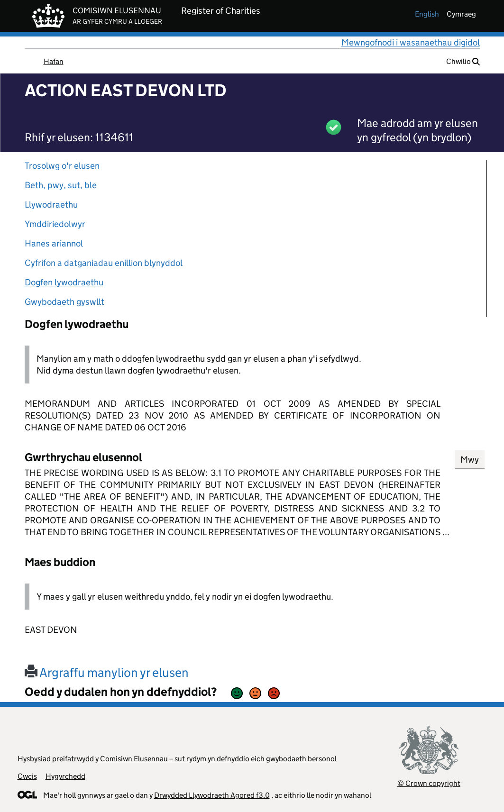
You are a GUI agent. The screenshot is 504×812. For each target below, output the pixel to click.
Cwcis (27, 776)
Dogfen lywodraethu (64, 282)
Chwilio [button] (463, 61)
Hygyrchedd (65, 776)
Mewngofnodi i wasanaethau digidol (411, 42)
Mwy (470, 460)
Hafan (54, 61)
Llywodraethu (51, 205)
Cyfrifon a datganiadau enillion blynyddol (104, 263)
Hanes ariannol (54, 243)
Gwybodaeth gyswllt (64, 302)
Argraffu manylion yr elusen (107, 672)
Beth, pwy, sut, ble (61, 185)
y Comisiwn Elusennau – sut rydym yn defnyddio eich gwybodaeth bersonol (216, 759)
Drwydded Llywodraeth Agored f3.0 (212, 795)
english (427, 14)
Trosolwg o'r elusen (62, 166)
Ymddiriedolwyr (55, 224)
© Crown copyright (429, 783)
